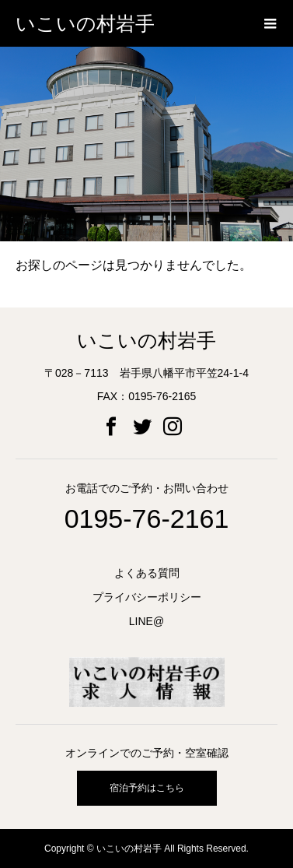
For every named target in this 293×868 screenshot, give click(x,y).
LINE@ (146, 621)
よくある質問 (147, 573)
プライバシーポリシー (147, 597)
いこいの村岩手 (85, 24)
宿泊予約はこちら (147, 788)
